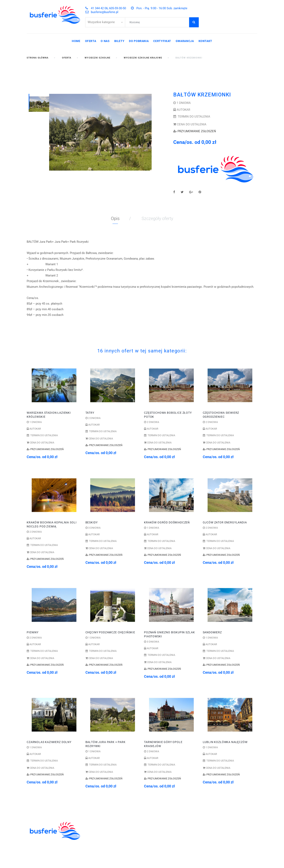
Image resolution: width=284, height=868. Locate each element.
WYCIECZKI (94, 840)
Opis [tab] (115, 219)
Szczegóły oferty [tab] (157, 219)
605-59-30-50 (180, 823)
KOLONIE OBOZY (98, 823)
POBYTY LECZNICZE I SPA (105, 849)
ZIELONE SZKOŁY (99, 832)
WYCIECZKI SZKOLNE (102, 827)
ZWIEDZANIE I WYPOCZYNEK (108, 836)
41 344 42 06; (158, 823)
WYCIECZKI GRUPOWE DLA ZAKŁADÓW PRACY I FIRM (106, 856)
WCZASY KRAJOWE (100, 845)
